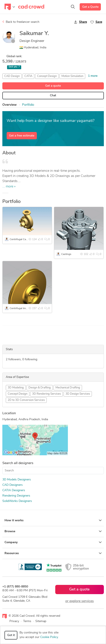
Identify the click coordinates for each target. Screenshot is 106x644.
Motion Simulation (72, 76)
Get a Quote (90, 7)
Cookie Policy (49, 637)
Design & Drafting (40, 388)
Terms (27, 621)
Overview (10, 105)
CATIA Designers (14, 490)
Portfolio (28, 105)
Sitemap (41, 621)
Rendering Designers (16, 496)
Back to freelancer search (21, 22)
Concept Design (47, 76)
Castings (66, 254)
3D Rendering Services (46, 394)
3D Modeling (16, 388)
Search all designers (18, 463)
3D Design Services (78, 394)
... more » (9, 187)
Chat (53, 96)
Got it (11, 635)
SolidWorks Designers (17, 501)
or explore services (80, 601)
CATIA (28, 76)
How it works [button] (53, 520)
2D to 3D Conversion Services (26, 400)
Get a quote (53, 86)
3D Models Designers (17, 480)
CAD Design (12, 76)
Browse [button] (53, 531)
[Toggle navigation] (10, 7)
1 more (93, 76)
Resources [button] (53, 553)
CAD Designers (13, 485)
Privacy (14, 621)
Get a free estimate (22, 136)
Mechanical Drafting (68, 388)
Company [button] (53, 542)
